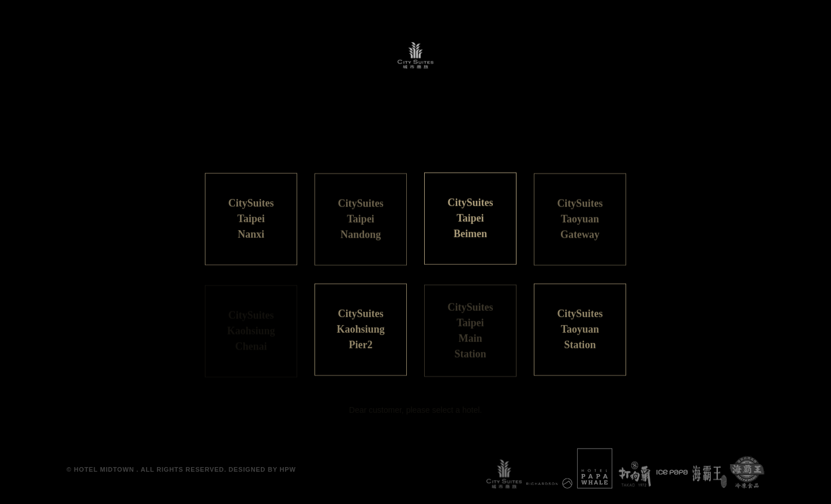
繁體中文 (336, 141)
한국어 (500, 141)
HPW (288, 469)
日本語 (388, 141)
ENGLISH (444, 141)
